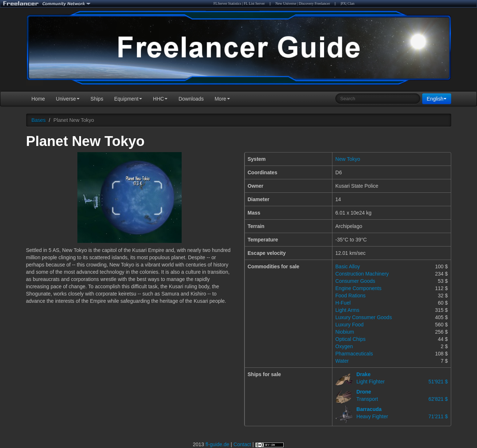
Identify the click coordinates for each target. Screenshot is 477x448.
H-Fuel (343, 303)
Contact (242, 444)
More (222, 99)
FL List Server (254, 3)
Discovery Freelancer (314, 3)
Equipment (128, 99)
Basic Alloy (348, 266)
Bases (39, 120)
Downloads (191, 99)
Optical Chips (350, 339)
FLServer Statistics (227, 3)
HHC (160, 99)
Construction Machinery (362, 274)
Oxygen (344, 346)
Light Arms (347, 310)
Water (342, 361)
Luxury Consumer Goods (364, 317)
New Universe (286, 3)
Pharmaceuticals (354, 354)
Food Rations (350, 296)
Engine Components (358, 288)
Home (38, 99)
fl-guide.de (217, 444)
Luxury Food (349, 325)
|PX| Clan (347, 3)
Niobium (345, 332)
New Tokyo (348, 159)
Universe (68, 99)
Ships (97, 99)
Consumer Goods (355, 281)
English (437, 99)
